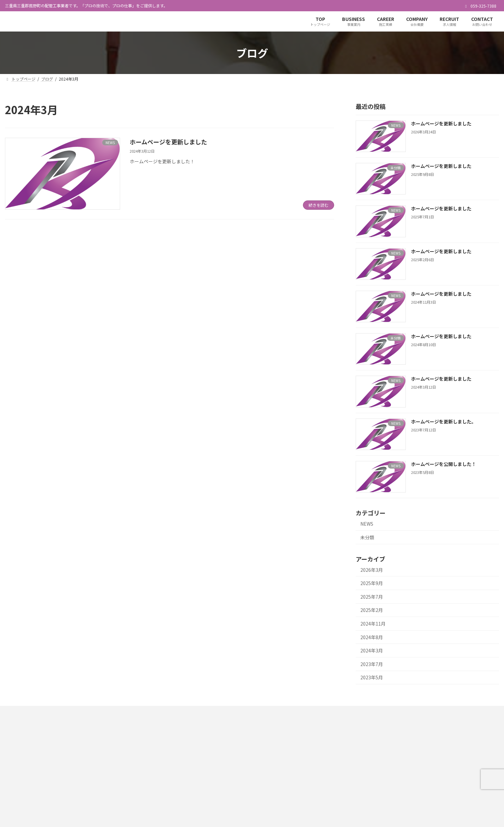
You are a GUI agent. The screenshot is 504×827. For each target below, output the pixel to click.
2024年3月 (372, 651)
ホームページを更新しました (168, 142)
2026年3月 (372, 570)
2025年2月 (372, 610)
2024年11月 (373, 624)
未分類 (367, 537)
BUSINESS (396, 752)
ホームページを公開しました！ (444, 464)
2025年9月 (372, 583)
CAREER (394, 764)
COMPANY (396, 775)
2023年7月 (372, 664)
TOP (391, 741)
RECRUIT (395, 787)
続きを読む (319, 205)
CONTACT (396, 799)
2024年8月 (372, 637)
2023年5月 (372, 678)
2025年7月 (372, 597)
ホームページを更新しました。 (444, 421)
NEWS (367, 524)
